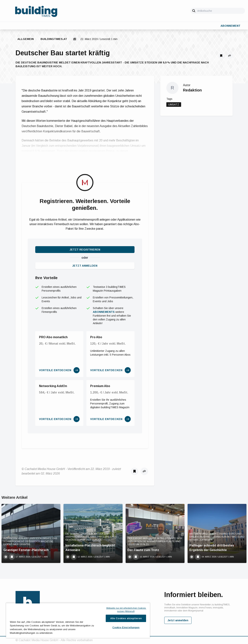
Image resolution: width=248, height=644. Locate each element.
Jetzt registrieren (85, 250)
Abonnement (230, 26)
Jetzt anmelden (85, 266)
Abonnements (104, 312)
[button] (230, 56)
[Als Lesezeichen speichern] (221, 56)
